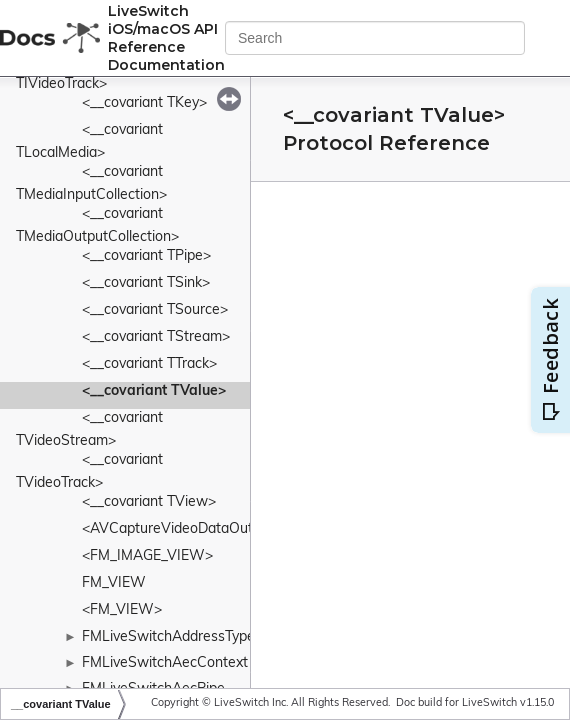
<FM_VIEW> (122, 610)
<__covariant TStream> (156, 337)
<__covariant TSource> (155, 310)
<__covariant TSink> (146, 283)
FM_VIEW (114, 583)
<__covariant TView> (149, 502)
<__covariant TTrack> (149, 364)
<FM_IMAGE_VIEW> (147, 556)
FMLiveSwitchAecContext (165, 663)
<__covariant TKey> (144, 103)
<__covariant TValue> (154, 391)
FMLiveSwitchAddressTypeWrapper (197, 637)
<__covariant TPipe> (146, 256)
